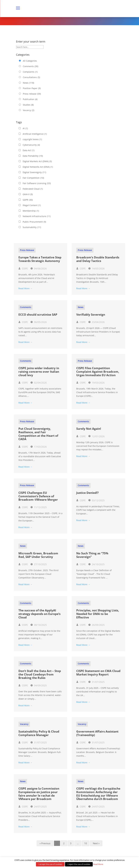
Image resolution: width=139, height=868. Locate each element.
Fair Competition (33, 178)
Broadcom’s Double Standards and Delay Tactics (98, 259)
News (28, 83)
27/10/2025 (39, 564)
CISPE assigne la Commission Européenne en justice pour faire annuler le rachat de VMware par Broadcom (39, 794)
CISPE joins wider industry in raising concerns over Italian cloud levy (39, 372)
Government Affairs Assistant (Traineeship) (97, 733)
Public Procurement (34, 222)
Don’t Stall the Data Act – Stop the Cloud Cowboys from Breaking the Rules (40, 674)
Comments (31, 66)
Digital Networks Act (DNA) (38, 167)
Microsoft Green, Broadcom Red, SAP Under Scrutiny (38, 555)
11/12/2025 (39, 507)
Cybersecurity (31, 145)
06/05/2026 (39, 322)
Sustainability (32, 227)
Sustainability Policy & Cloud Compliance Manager (39, 733)
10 (86, 843)
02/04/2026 (39, 383)
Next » (96, 843)
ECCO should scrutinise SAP (38, 315)
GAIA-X (28, 194)
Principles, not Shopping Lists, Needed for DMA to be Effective (98, 614)
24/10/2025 (97, 564)
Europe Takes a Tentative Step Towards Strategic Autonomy (40, 259)
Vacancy (29, 110)
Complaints (30, 72)
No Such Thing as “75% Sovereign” (92, 555)
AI (25, 128)
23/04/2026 (97, 322)
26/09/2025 (97, 625)
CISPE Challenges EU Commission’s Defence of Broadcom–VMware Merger (38, 496)
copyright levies (32, 139)
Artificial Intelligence (35, 134)
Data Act (29, 150)
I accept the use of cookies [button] (50, 864)
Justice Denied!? (87, 493)
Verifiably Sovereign (91, 315)
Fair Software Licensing (37, 183)
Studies (28, 105)
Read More (98, 864)
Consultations (31, 77)
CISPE (23, 268)
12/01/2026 (97, 436)
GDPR (28, 200)
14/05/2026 (97, 268)
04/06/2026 (39, 268)
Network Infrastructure (37, 216)
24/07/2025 (39, 807)
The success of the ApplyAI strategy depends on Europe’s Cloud (39, 614)
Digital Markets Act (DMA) (37, 161)
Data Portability (33, 156)
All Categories (30, 61)
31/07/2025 (97, 682)
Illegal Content (32, 205)
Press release (32, 94)
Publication (30, 99)
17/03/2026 (39, 447)
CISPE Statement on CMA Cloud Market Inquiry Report (98, 673)
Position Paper (32, 88)
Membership (31, 211)
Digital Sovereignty (34, 172)
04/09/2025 (39, 685)
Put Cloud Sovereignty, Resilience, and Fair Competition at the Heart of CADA (38, 434)
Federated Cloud (33, 189)
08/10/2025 (39, 625)
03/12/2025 (97, 500)
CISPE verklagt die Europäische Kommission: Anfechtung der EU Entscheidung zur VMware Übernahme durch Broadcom (98, 794)
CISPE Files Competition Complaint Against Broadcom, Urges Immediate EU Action (98, 372)
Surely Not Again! (89, 429)
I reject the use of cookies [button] (79, 864)
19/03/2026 (97, 383)
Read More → (25, 288)
